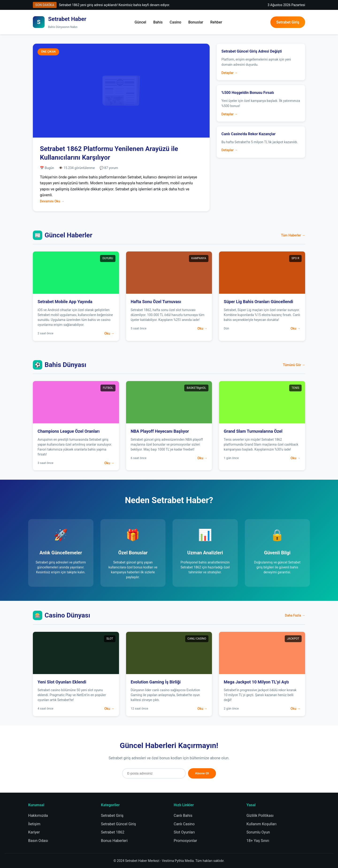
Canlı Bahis (183, 816)
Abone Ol (202, 773)
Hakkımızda (38, 816)
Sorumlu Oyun (258, 832)
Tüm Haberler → (293, 235)
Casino (175, 22)
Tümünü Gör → (294, 365)
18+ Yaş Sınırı (258, 841)
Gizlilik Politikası (260, 816)
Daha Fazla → (295, 615)
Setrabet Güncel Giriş (118, 824)
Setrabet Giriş (288, 22)
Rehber (216, 22)
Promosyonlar (185, 841)
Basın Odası (38, 841)
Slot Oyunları (184, 832)
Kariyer (34, 832)
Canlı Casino (184, 824)
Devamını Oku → (52, 201)
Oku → (109, 333)
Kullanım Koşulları (261, 824)
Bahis (158, 22)
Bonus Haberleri (114, 841)
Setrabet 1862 (113, 832)
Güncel (140, 22)
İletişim (34, 824)
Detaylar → (229, 73)
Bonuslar (196, 22)
